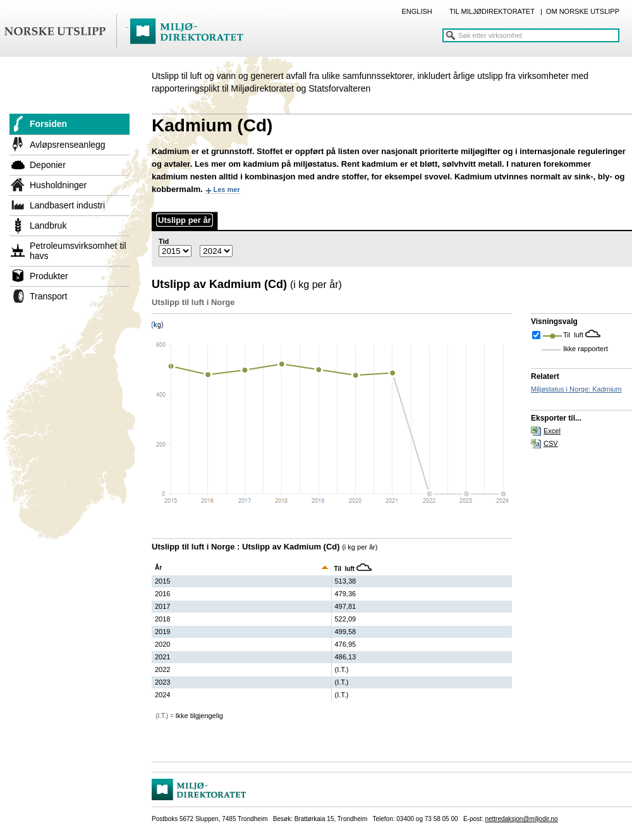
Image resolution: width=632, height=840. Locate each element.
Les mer (227, 189)
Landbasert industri (67, 205)
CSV (551, 443)
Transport (48, 296)
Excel (552, 431)
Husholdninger (58, 185)
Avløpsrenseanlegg (68, 145)
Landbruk (48, 225)
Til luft (574, 335)
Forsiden (48, 124)
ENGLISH (416, 11)
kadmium (261, 164)
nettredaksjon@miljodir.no (521, 819)
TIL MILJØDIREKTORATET (492, 11)
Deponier (48, 165)
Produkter (49, 276)
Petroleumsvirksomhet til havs (78, 251)
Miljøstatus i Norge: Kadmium (576, 389)
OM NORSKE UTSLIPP (583, 11)
